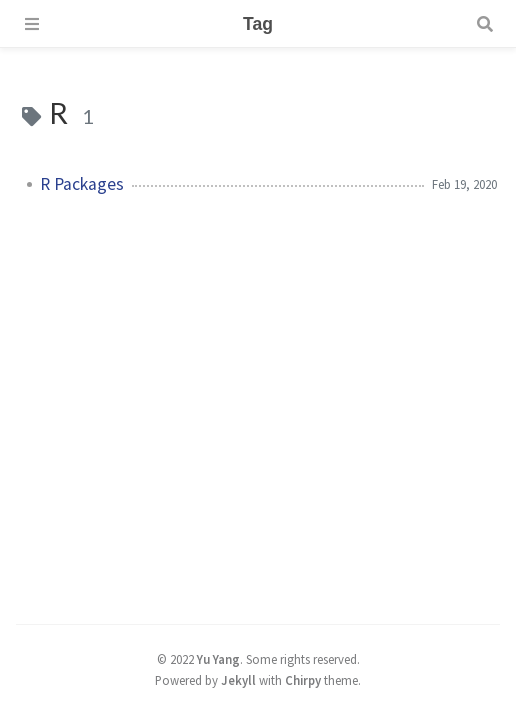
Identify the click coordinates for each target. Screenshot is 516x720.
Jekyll (238, 680)
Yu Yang (218, 659)
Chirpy (303, 680)
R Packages (82, 184)
